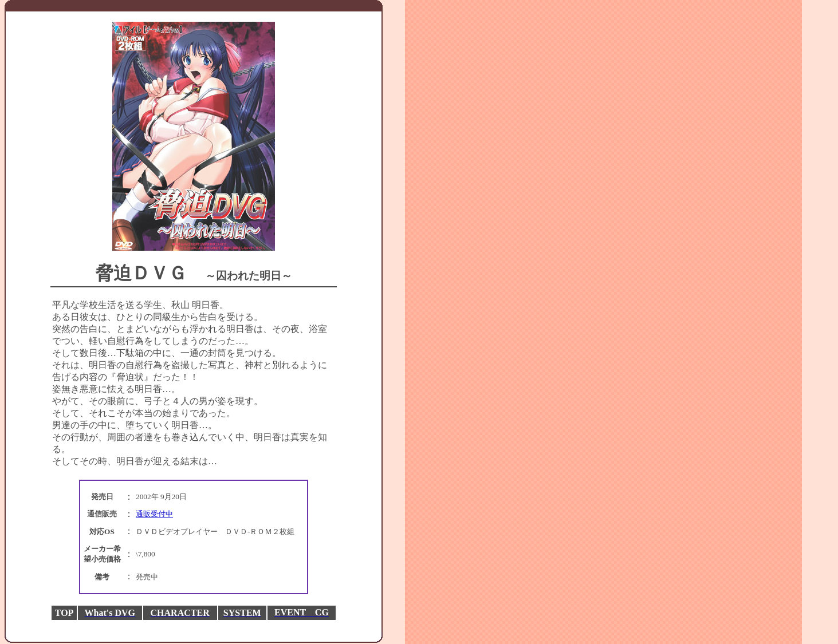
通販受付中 (154, 515)
